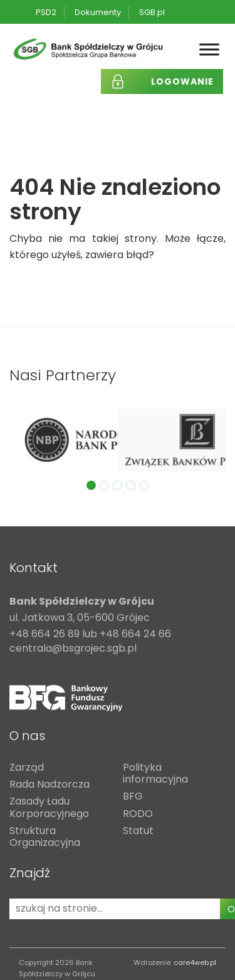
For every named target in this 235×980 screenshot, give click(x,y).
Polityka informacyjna (155, 774)
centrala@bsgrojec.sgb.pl (73, 649)
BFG (133, 797)
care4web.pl (195, 962)
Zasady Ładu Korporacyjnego (49, 808)
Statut (138, 831)
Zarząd (27, 768)
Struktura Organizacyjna (45, 837)
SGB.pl (152, 12)
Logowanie (182, 81)
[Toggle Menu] (209, 50)
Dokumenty (98, 12)
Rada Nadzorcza (50, 785)
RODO (138, 814)
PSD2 (46, 12)
